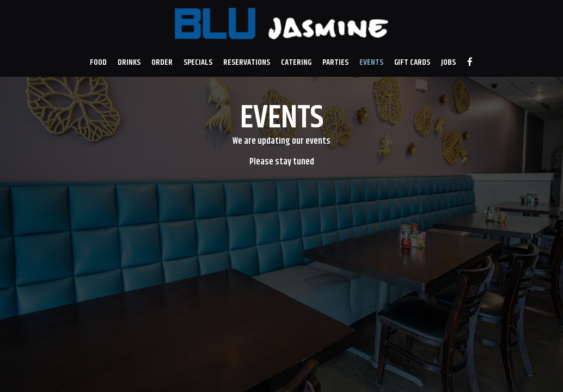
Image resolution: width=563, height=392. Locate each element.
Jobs (448, 63)
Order (162, 63)
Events (371, 63)
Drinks (129, 63)
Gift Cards (412, 63)
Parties (335, 63)
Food (98, 63)
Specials (198, 63)
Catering (296, 63)
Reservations (247, 63)
